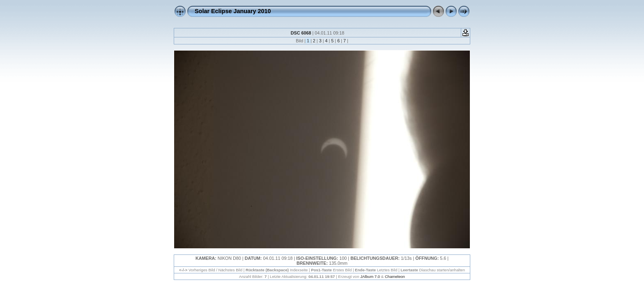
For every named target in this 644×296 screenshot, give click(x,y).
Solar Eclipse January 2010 (233, 11)
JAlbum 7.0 (370, 276)
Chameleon (395, 276)
